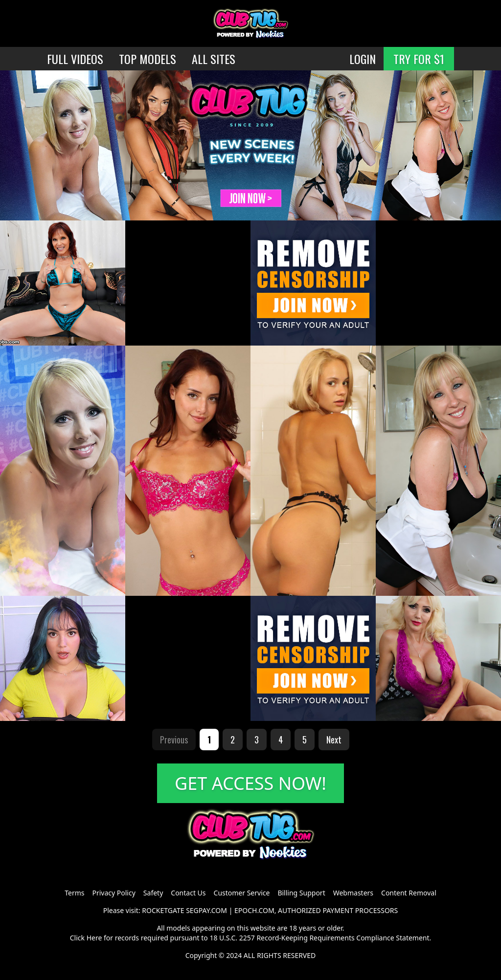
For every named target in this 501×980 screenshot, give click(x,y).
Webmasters (353, 893)
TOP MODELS (148, 59)
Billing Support (301, 893)
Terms (74, 893)
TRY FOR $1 (419, 59)
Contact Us (188, 893)
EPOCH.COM (254, 910)
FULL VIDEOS (75, 59)
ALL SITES (214, 59)
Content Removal (409, 893)
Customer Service (242, 893)
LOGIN (363, 59)
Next (334, 740)
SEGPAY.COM (206, 910)
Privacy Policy (114, 893)
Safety (153, 893)
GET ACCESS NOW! (250, 783)
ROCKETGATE (163, 910)
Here (94, 938)
